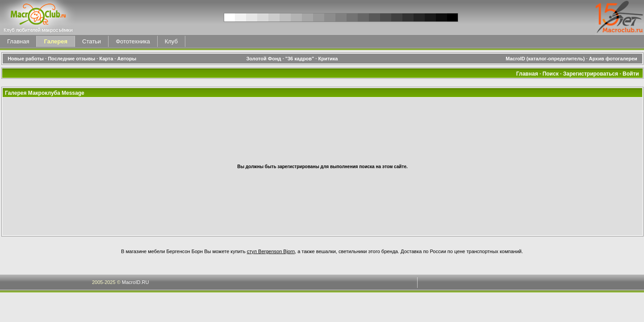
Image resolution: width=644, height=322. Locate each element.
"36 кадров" (300, 59)
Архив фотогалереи (614, 59)
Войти (631, 74)
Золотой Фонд (263, 59)
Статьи (92, 41)
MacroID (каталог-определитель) (545, 59)
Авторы (127, 59)
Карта (106, 59)
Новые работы (26, 59)
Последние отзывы (71, 59)
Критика (328, 59)
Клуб (171, 41)
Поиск (551, 74)
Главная (18, 41)
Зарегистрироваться (591, 74)
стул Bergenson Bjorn (271, 251)
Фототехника (133, 41)
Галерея (56, 41)
